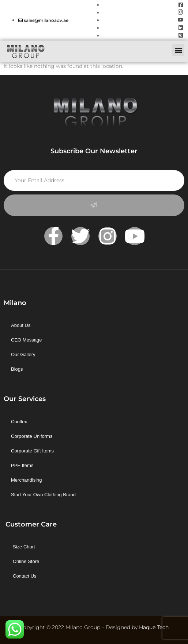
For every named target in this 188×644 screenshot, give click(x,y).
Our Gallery (23, 354)
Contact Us (25, 576)
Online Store (26, 561)
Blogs (17, 369)
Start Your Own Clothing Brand (43, 495)
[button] (178, 50)
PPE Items (22, 465)
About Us (21, 325)
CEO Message (27, 340)
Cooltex (19, 422)
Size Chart (24, 547)
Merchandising (27, 480)
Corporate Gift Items (32, 451)
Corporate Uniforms (32, 436)
